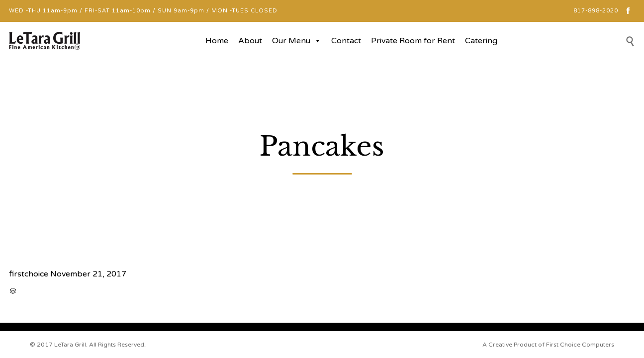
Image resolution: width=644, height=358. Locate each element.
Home (217, 41)
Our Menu (297, 41)
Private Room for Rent (413, 41)
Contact (346, 41)
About (250, 41)
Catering (481, 41)
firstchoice (29, 274)
